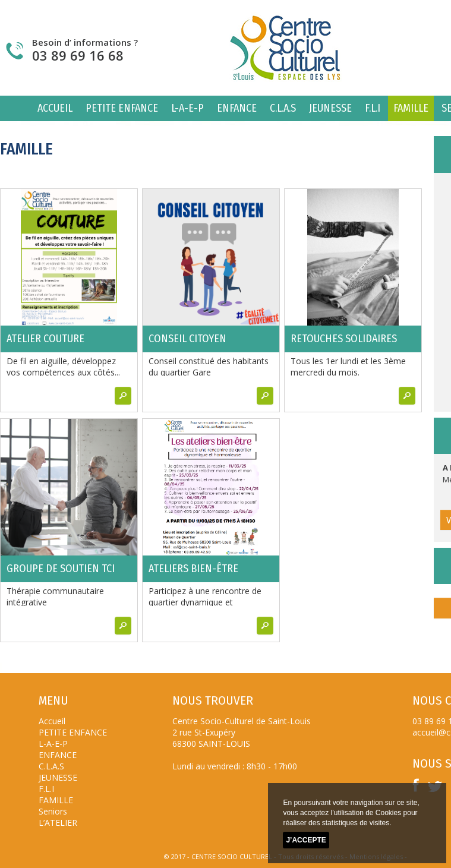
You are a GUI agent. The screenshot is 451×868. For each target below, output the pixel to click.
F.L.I (373, 108)
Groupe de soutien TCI (61, 569)
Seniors (53, 811)
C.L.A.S (283, 108)
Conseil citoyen (187, 339)
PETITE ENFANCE (122, 108)
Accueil (55, 108)
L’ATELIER (58, 823)
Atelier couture (45, 339)
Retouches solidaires (344, 339)
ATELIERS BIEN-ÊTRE (193, 569)
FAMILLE (411, 108)
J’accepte (306, 840)
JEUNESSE (330, 108)
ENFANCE (237, 108)
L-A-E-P (187, 108)
